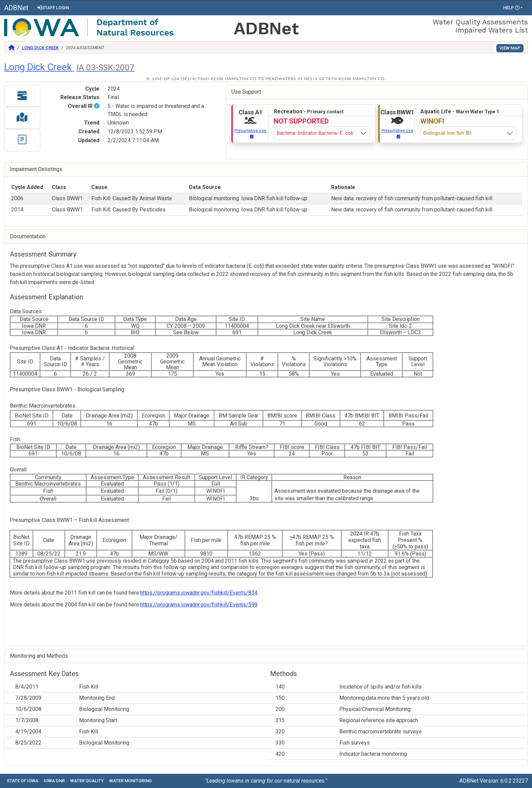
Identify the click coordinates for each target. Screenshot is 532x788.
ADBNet (16, 8)
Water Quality (87, 781)
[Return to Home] (12, 48)
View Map (510, 48)
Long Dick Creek (40, 48)
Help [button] (511, 8)
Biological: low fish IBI (447, 133)
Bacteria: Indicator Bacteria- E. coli (315, 133)
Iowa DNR (54, 781)
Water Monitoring (130, 781)
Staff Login (53, 8)
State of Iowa (23, 781)
